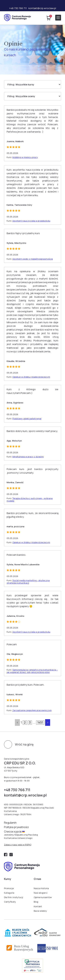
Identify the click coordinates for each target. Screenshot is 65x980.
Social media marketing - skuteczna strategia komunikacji (28, 582)
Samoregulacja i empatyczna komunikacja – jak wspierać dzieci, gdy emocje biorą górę (32, 671)
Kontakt (38, 906)
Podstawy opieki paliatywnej (27, 419)
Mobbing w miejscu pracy (25, 157)
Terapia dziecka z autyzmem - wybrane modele (30, 500)
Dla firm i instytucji (13, 897)
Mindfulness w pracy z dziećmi (28, 457)
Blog (36, 902)
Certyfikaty (10, 902)
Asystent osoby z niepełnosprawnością (33, 259)
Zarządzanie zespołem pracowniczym (32, 710)
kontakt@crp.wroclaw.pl (42, 8)
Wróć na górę (24, 744)
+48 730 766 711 (18, 8)
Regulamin (10, 823)
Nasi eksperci (41, 893)
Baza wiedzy (40, 911)
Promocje (9, 888)
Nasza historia (41, 888)
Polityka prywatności (16, 827)
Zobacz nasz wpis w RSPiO (18, 845)
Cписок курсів (14, 832)
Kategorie (9, 893)
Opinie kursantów (43, 897)
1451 (40, 722)
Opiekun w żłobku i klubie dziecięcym (31, 377)
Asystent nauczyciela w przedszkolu (31, 221)
